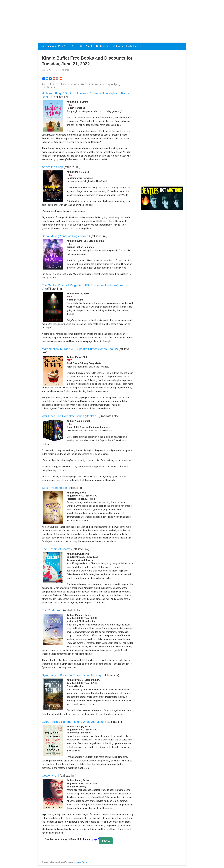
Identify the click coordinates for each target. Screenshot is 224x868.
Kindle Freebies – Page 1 (53, 46)
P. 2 (72, 46)
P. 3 (80, 46)
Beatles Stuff (103, 46)
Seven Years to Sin (54, 488)
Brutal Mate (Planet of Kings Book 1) (66, 236)
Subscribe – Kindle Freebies (128, 46)
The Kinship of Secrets (57, 549)
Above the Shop (52, 167)
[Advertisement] (86, 20)
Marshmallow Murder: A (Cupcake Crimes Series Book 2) (80, 349)
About (89, 46)
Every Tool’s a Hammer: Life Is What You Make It (74, 722)
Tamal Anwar (82, 862)
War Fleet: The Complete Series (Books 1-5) (71, 416)
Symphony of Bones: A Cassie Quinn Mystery (72, 675)
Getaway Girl (50, 776)
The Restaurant (52, 610)
